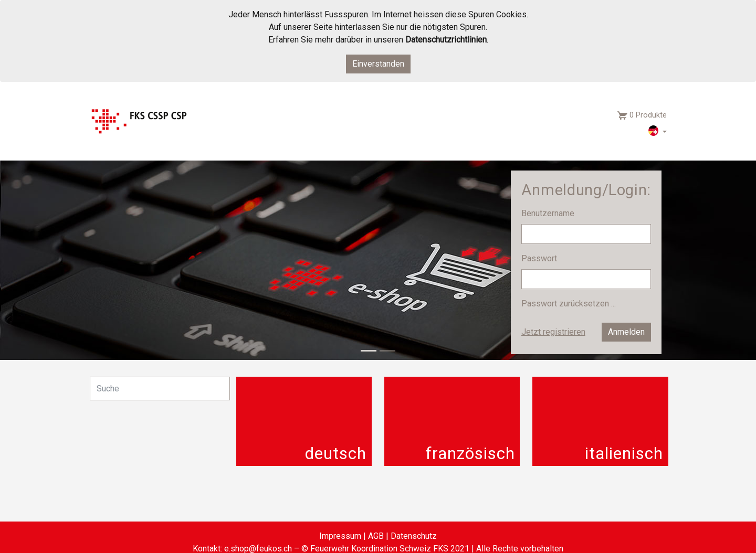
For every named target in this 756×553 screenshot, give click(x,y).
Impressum (340, 536)
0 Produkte (648, 115)
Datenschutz (414, 536)
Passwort (540, 258)
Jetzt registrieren (553, 332)
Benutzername (549, 213)
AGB (376, 536)
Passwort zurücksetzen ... (569, 304)
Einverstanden (378, 64)
